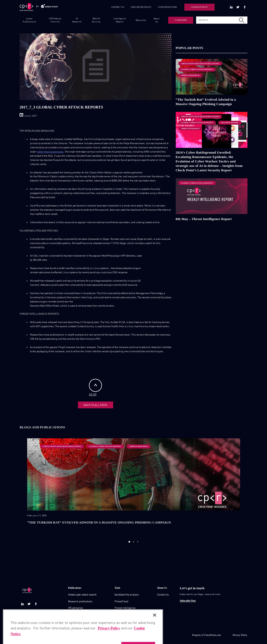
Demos (72, 621)
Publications (75, 588)
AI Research (77, 20)
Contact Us (163, 594)
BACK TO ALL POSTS (95, 405)
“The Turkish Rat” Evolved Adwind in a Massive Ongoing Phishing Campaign (206, 102)
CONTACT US (118, 7)
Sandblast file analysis (127, 594)
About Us (157, 20)
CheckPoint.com (213, 635)
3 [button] (138, 542)
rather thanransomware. (50, 151)
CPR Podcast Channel (55, 20)
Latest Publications (29, 20)
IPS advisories (75, 608)
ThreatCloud (121, 601)
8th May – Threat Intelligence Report (204, 219)
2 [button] (133, 542)
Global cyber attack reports (82, 594)
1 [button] (129, 542)
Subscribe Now (188, 601)
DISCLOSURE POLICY (141, 7)
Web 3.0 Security (96, 20)
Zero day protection (125, 615)
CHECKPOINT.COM (167, 7)
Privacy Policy (240, 635)
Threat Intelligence (125, 608)
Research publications (80, 601)
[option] (134, 487)
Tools (117, 588)
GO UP (95, 387)
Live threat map (123, 621)
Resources (141, 20)
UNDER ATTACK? (199, 7)
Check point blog (77, 615)
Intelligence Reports (120, 20)
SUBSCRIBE (181, 20)
